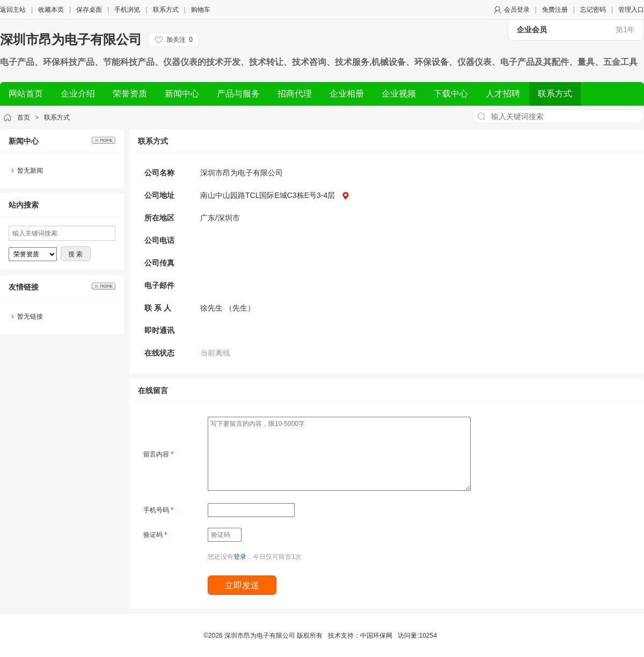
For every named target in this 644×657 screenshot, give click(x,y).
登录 (240, 557)
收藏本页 (51, 10)
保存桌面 (89, 10)
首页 (24, 117)
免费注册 (555, 10)
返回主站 (13, 10)
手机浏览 (127, 10)
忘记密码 (593, 10)
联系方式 (166, 10)
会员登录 (517, 10)
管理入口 (631, 10)
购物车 (201, 10)
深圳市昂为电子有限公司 (71, 39)
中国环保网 (376, 636)
